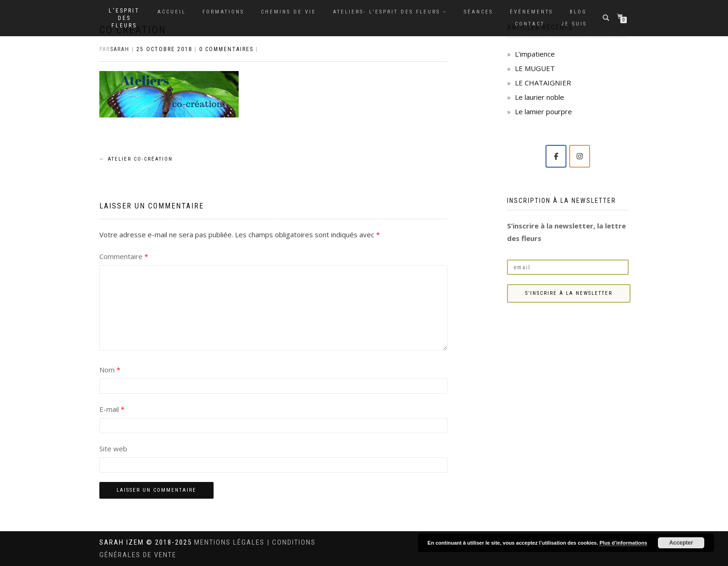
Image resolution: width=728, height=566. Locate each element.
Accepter (681, 543)
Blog (578, 12)
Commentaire (124, 256)
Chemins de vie (289, 12)
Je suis (574, 24)
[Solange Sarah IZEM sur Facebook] (556, 156)
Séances (478, 12)
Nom (110, 370)
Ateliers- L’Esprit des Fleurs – (390, 12)
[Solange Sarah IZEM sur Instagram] (580, 156)
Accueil (172, 12)
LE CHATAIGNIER (543, 83)
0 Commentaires (226, 49)
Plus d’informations (623, 543)
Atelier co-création (136, 159)
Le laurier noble (539, 97)
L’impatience (535, 54)
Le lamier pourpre (543, 111)
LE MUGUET (535, 68)
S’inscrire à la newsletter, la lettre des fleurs (566, 232)
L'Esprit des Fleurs (124, 18)
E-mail (112, 409)
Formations (223, 12)
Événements (531, 12)
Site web (113, 449)
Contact (530, 24)
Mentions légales (231, 542)
